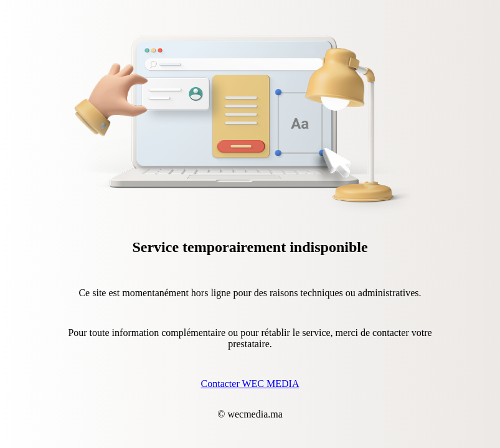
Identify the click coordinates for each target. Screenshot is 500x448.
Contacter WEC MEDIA (250, 384)
